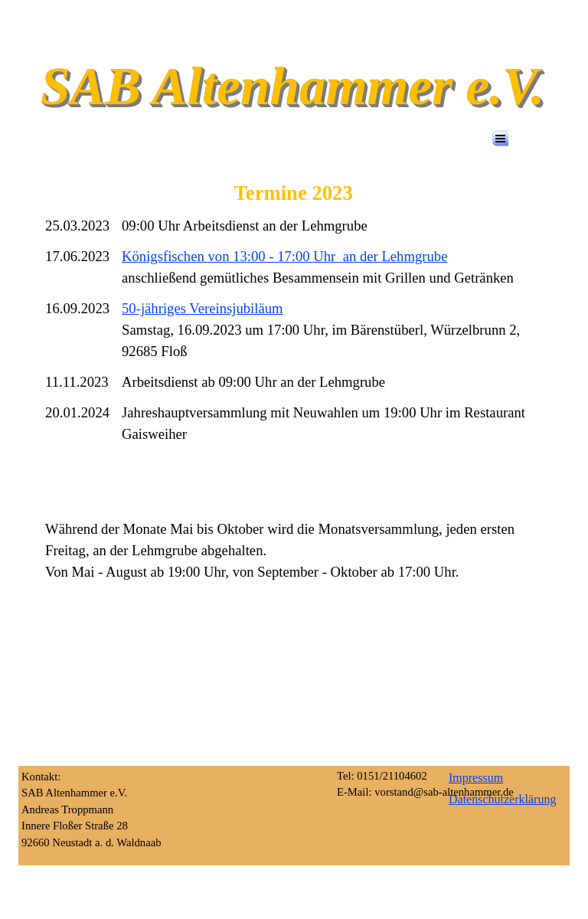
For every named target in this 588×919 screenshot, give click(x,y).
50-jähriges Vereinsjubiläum (203, 308)
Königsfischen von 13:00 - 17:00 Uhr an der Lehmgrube (284, 256)
